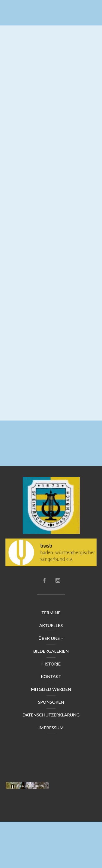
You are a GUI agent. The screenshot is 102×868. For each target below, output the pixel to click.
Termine (51, 613)
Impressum (51, 728)
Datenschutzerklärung (51, 715)
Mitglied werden (51, 689)
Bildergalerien (51, 651)
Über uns (51, 638)
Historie (51, 664)
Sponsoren (51, 702)
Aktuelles (51, 626)
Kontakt (51, 677)
